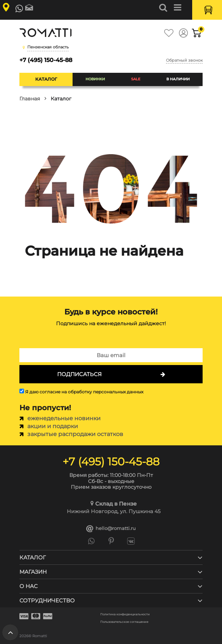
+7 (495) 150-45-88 (46, 60)
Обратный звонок (184, 60)
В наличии (178, 79)
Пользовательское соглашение (124, 622)
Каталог (46, 79)
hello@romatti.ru (111, 529)
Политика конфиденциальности (125, 614)
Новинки (95, 79)
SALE (136, 79)
